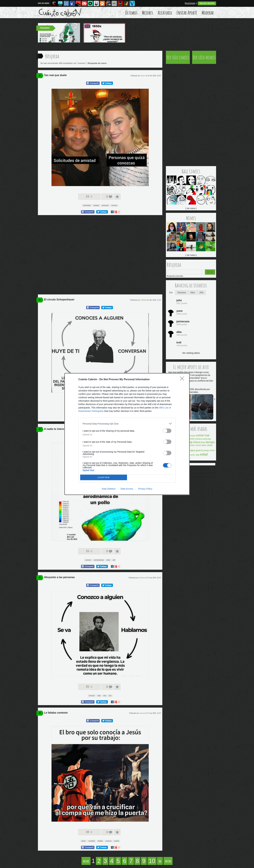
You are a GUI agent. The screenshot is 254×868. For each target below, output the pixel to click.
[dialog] (127, 434)
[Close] (183, 380)
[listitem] (127, 424)
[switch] (167, 431)
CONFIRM (104, 477)
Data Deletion (109, 489)
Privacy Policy (145, 489)
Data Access (127, 489)
